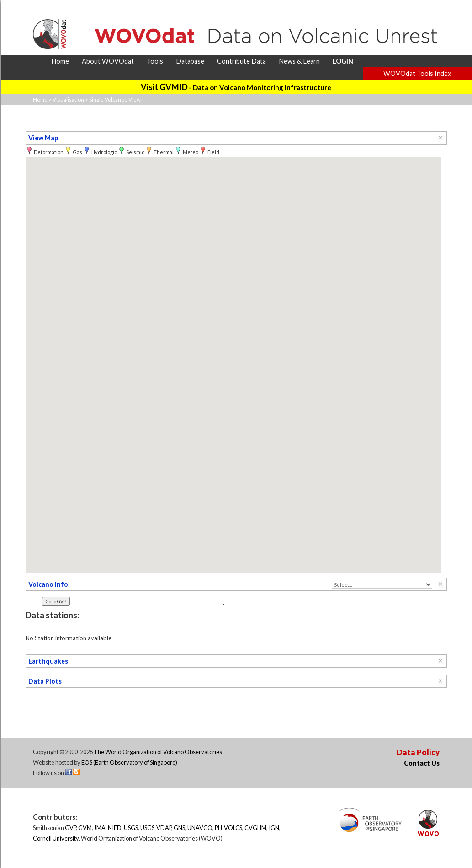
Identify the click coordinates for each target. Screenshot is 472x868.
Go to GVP (56, 601)
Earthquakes (48, 661)
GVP (70, 828)
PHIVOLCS (228, 828)
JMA (100, 828)
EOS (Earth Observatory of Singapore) (129, 762)
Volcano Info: (49, 584)
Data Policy (418, 752)
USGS (131, 828)
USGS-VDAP (156, 828)
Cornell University (56, 838)
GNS (179, 828)
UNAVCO (200, 828)
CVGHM (255, 828)
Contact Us (422, 763)
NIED (115, 828)
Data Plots (45, 681)
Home (40, 99)
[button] (233, 356)
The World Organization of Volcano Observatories (158, 752)
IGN (274, 828)
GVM (85, 828)
